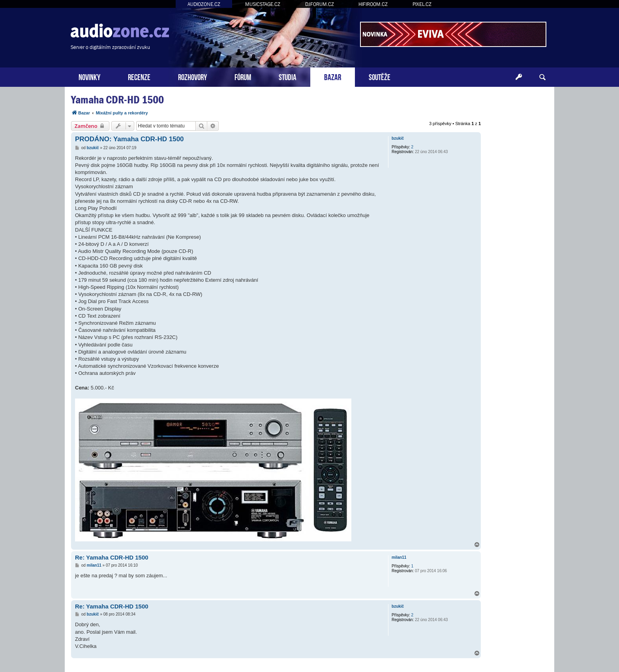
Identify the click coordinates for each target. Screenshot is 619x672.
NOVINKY (89, 76)
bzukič (398, 138)
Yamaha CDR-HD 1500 (117, 100)
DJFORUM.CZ (320, 4)
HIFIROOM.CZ (373, 4)
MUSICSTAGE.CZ (263, 4)
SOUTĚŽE (380, 76)
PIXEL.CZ (422, 4)
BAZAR (333, 76)
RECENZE (139, 76)
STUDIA (288, 76)
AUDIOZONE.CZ (204, 4)
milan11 (399, 557)
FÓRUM (243, 76)
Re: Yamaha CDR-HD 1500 (112, 557)
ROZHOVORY (192, 76)
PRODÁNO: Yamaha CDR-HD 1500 (129, 139)
